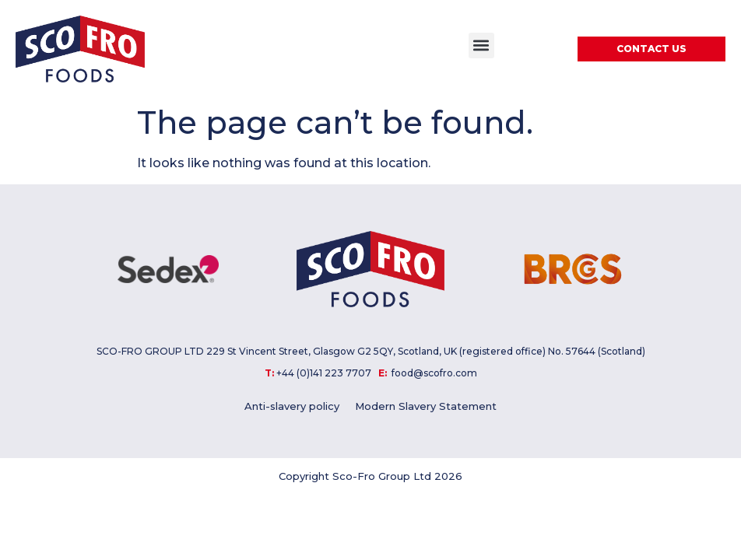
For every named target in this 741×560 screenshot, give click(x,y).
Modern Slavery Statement (426, 406)
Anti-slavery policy (292, 406)
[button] (481, 45)
